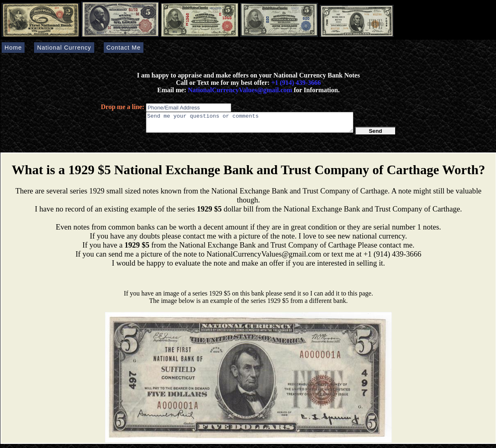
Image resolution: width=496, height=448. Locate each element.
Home (13, 48)
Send (376, 135)
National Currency (64, 48)
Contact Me (124, 48)
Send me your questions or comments (250, 124)
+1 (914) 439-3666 (296, 83)
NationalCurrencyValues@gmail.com (239, 90)
